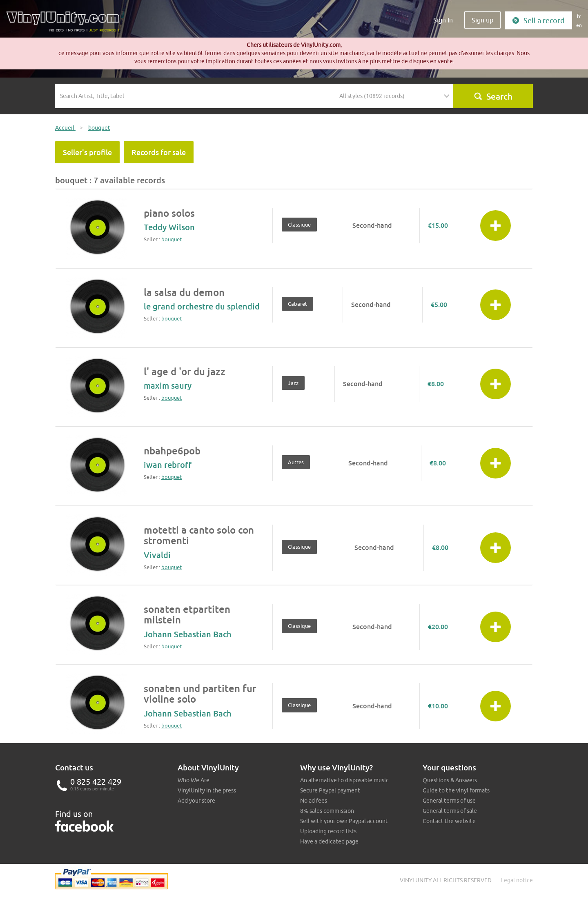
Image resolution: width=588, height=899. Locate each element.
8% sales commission (327, 811)
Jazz (293, 383)
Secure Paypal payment (330, 790)
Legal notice (517, 880)
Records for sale (159, 152)
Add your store (196, 801)
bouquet (171, 239)
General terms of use (449, 801)
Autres (296, 462)
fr (579, 16)
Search (493, 96)
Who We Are (194, 780)
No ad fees (314, 801)
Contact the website (449, 821)
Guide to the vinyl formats (456, 790)
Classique (299, 225)
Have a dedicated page (329, 841)
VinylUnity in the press (207, 790)
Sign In (443, 20)
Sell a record (538, 21)
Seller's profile (87, 152)
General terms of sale (450, 811)
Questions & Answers (450, 780)
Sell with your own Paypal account (344, 821)
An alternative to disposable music (344, 780)
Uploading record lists (328, 831)
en (579, 25)
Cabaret (297, 304)
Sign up (482, 20)
